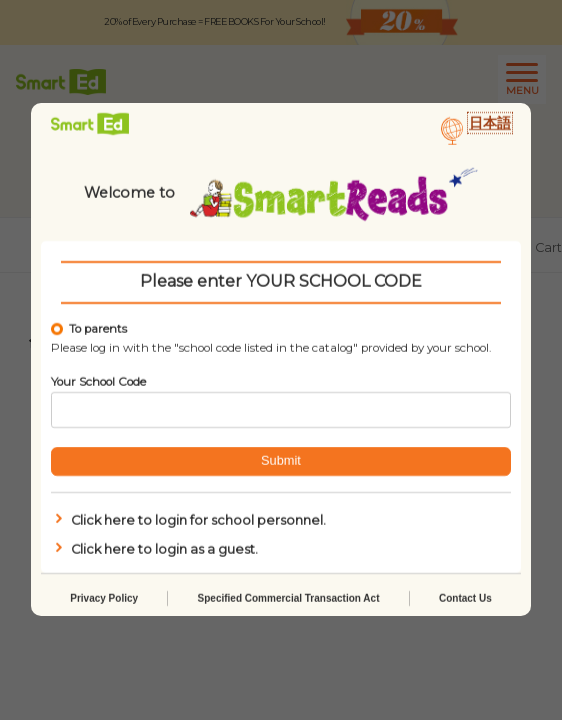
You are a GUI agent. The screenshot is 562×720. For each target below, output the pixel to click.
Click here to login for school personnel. (188, 520)
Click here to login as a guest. (154, 549)
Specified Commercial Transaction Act (289, 599)
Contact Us (465, 599)
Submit (281, 461)
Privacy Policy (104, 599)
